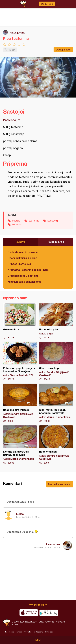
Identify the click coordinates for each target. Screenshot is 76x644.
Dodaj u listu (63, 49)
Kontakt (15, 624)
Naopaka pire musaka (20, 403)
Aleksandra (53, 544)
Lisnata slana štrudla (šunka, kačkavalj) (20, 445)
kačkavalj (53, 221)
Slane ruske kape (56, 361)
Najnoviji (20, 242)
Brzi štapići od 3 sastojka (23, 276)
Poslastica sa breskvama (23, 252)
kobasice (17, 224)
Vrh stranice (37, 605)
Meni (38, 640)
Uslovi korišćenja (47, 622)
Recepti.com (7, 623)
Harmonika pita (56, 321)
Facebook (9, 632)
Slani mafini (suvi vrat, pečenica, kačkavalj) (56, 403)
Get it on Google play (49, 613)
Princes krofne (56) (19, 264)
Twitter (19, 632)
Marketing (61, 622)
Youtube (28, 632)
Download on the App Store (29, 613)
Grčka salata (20, 321)
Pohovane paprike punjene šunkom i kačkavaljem (20, 361)
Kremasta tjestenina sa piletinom (28, 270)
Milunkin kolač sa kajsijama (24, 282)
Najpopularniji (56, 242)
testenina (34, 221)
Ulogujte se (47, 4)
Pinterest (49, 632)
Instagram (38, 632)
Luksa (20, 514)
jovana (21, 32)
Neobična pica (56, 445)
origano (16, 221)
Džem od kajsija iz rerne (22, 258)
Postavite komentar (60, 484)
